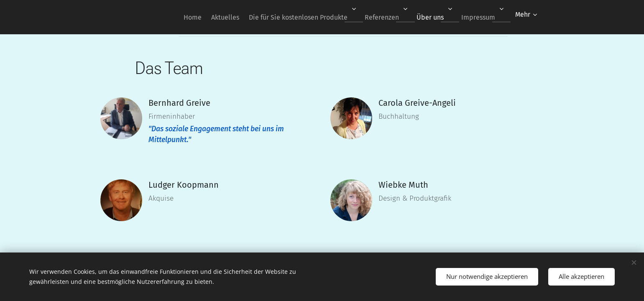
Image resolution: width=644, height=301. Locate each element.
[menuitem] (170, 17)
